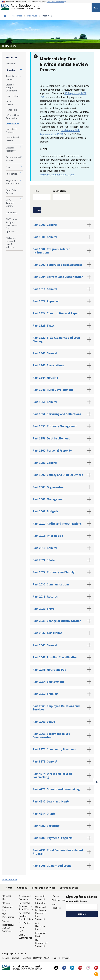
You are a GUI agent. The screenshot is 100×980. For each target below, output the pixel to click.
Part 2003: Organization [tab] (62, 487)
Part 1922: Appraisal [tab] (62, 301)
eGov (54, 904)
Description (59, 191)
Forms (9, 167)
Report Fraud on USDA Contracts (8, 928)
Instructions (12, 124)
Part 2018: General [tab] (62, 548)
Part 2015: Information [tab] (62, 536)
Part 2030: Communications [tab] (62, 584)
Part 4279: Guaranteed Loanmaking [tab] (62, 789)
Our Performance (8, 915)
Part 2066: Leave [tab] (62, 722)
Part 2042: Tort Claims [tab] (62, 633)
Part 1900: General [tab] (62, 237)
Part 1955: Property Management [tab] (62, 426)
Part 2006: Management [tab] (62, 499)
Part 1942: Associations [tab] (62, 365)
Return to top (10, 880)
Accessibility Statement (41, 898)
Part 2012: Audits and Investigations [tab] (62, 523)
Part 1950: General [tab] (62, 402)
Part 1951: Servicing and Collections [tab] (62, 414)
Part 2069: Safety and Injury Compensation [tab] (62, 735)
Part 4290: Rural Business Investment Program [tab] (62, 852)
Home (9, 888)
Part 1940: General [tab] (62, 353)
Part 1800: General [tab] (62, 225)
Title (36, 191)
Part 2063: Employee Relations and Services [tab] (62, 708)
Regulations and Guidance (12, 182)
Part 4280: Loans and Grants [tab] (62, 801)
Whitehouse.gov (59, 900)
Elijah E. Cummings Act (25, 936)
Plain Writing (24, 923)
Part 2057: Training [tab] (62, 694)
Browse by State (69, 888)
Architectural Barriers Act (25, 898)
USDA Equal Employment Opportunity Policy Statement (41, 913)
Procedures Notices (11, 130)
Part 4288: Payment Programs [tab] (62, 838)
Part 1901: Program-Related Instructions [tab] (62, 251)
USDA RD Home (7, 898)
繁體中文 (37, 958)
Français (56, 958)
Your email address (76, 901)
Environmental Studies (13, 159)
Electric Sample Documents (12, 88)
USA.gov (55, 896)
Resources (17, 16)
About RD (22, 888)
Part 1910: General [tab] (62, 289)
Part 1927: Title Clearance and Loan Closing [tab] (62, 339)
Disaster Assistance (11, 149)
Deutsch (15, 958)
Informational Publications (13, 117)
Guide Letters (10, 103)
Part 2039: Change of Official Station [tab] (62, 621)
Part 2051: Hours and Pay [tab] (62, 669)
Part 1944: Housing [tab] (62, 378)
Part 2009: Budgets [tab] (62, 511)
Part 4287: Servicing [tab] (62, 826)
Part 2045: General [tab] (62, 645)
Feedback (56, 908)
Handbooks (11, 110)
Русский (66, 958)
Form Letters (12, 96)
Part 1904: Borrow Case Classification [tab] (62, 277)
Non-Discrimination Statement (42, 943)
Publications (12, 174)
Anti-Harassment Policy (41, 926)
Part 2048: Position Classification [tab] (62, 657)
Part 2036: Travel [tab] (62, 609)
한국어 (47, 958)
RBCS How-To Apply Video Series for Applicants (12, 225)
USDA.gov (7, 903)
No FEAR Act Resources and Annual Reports (26, 906)
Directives (32, 16)
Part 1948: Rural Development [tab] (62, 390)
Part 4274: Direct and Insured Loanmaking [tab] (62, 775)
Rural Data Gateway (11, 192)
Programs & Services (44, 888)
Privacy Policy (41, 903)
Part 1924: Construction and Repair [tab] (62, 313)
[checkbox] (97, 780)
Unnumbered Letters (12, 139)
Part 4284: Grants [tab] (62, 814)
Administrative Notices (13, 78)
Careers (6, 921)
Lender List (11, 213)
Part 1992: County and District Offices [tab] (62, 475)
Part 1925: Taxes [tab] (62, 326)
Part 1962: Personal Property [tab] (62, 451)
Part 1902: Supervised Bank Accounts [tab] (62, 265)
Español (6, 958)
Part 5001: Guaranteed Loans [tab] (62, 866)
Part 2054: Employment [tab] (62, 682)
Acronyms (11, 63)
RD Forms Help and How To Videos (11, 243)
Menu (96, 8)
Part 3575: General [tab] (62, 762)
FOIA (21, 931)
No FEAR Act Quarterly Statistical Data (26, 916)
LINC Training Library (10, 203)
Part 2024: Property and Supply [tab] (62, 572)
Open (21, 927)
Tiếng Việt (26, 958)
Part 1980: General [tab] (62, 463)
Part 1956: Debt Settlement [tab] (62, 438)
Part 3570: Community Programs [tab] (62, 749)
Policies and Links (8, 909)
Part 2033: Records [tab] (62, 597)
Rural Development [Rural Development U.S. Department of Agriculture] (23, 7)
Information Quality (41, 934)
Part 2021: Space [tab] (62, 560)
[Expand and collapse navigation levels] (21, 70)
